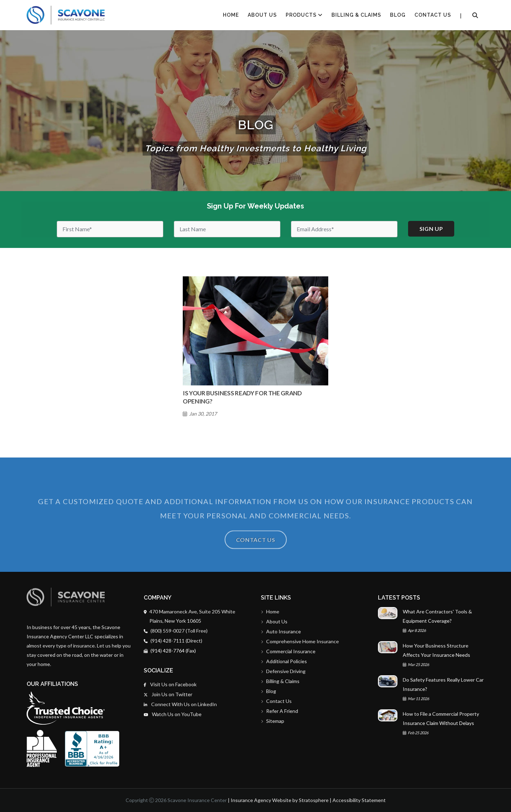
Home (270, 611)
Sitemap (273, 721)
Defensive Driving (283, 671)
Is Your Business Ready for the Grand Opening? (242, 397)
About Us (262, 15)
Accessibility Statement (359, 800)
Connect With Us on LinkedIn (180, 704)
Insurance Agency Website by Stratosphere (280, 800)
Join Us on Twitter (168, 694)
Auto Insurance (281, 631)
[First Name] (110, 229)
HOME (231, 15)
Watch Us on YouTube (173, 714)
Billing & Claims (356, 15)
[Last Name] (227, 229)
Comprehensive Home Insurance (300, 641)
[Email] (344, 229)
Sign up (431, 229)
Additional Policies (284, 661)
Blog (398, 15)
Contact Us (433, 15)
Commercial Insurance (288, 651)
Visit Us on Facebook (170, 684)
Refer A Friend (279, 711)
